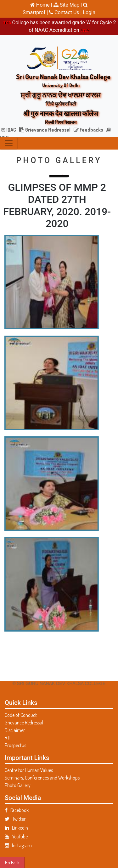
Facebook (17, 810)
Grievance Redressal (45, 130)
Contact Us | (66, 12)
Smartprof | (36, 12)
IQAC (8, 130)
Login (89, 12)
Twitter (15, 819)
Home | (41, 5)
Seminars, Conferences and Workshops (42, 778)
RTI (8, 738)
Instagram (18, 845)
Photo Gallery (18, 785)
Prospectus (15, 745)
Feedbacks (88, 130)
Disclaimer (15, 730)
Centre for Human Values (29, 770)
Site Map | (68, 5)
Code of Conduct (21, 715)
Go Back (12, 862)
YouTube (16, 837)
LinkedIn (16, 828)
